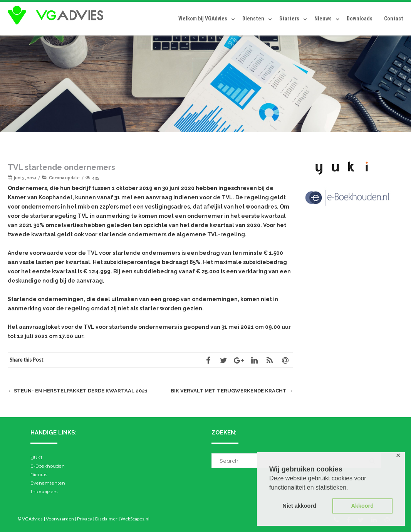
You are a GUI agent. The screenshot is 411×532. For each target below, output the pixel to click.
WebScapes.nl (135, 519)
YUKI (36, 457)
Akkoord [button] (362, 506)
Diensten (253, 19)
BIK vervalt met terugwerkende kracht (232, 391)
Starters (289, 19)
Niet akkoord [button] (299, 506)
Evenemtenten (48, 483)
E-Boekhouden (48, 466)
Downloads (360, 19)
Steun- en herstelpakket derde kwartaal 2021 (78, 391)
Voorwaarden (60, 519)
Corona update (64, 178)
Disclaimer (106, 519)
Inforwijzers (44, 491)
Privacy (85, 519)
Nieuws (323, 19)
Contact (394, 19)
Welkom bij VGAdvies (203, 19)
